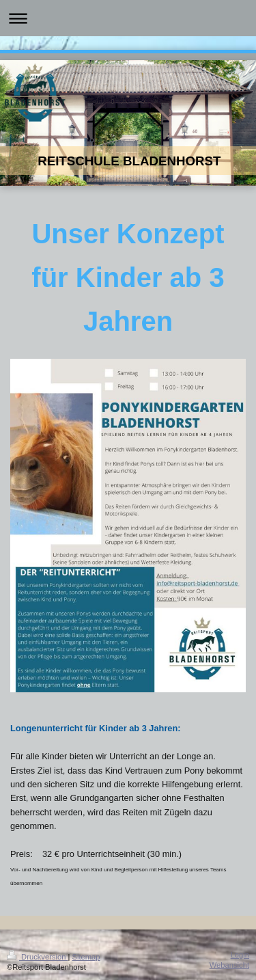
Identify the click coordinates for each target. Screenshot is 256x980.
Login (240, 955)
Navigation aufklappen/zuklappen (128, 18)
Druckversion (38, 957)
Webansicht (229, 965)
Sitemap (86, 957)
